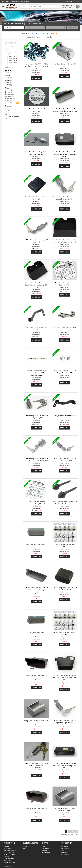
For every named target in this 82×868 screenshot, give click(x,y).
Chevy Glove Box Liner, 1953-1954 (36, 676)
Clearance (9, 78)
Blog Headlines (46, 853)
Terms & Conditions (9, 862)
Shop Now (72, 28)
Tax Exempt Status (9, 853)
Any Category (9, 46)
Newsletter (64, 853)
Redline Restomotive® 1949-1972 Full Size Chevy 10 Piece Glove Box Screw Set (36, 66)
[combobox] (14, 28)
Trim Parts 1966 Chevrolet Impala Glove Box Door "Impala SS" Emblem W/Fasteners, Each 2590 (36, 373)
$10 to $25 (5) (9, 92)
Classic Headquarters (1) (12, 117)
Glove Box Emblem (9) (13, 62)
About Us (6, 856)
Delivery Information (9, 858)
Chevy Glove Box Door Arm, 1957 (65, 416)
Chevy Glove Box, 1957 (36, 633)
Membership (65, 854)
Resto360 (6, 847)
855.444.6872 (7, 1)
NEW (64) (9, 83)
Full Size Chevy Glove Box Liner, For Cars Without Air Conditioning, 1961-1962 (65, 678)
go (17, 103)
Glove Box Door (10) (12, 60)
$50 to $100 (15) (10, 96)
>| (76, 831)
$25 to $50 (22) (9, 94)
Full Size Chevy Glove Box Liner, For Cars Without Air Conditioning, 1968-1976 (36, 285)
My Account (65, 847)
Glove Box (46, 34)
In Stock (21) (10, 72)
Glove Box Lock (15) (12, 58)
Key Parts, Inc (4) (11, 110)
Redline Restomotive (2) (12, 113)
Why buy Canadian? (9, 854)
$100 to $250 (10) (10, 98)
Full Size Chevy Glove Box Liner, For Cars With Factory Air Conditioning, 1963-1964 (65, 154)
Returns (25, 849)
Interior (39, 34)
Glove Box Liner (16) (12, 56)
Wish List (64, 851)
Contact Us (16, 1)
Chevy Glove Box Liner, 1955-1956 (36, 545)
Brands (44, 847)
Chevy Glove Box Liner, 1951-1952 (36, 809)
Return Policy (7, 849)
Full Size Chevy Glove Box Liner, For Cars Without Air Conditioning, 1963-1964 (65, 766)
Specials (45, 851)
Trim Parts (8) (10, 108)
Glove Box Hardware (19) (12, 53)
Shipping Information (10, 851)
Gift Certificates (46, 849)
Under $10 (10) (9, 90)
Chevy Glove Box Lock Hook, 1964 (65, 328)
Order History (65, 849)
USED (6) (9, 85)
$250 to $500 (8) (10, 100)
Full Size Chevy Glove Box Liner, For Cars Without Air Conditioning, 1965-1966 (36, 590)
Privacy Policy (7, 860)
